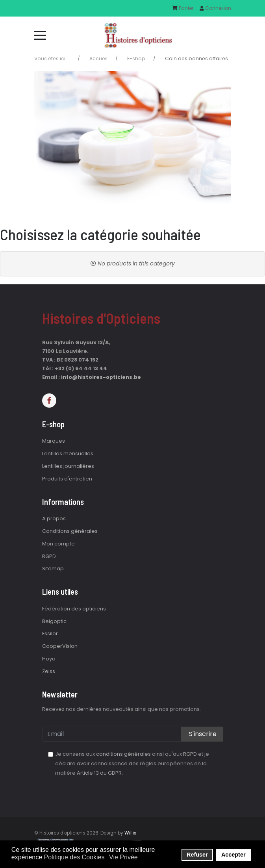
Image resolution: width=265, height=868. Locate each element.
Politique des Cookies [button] (74, 857)
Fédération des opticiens (74, 609)
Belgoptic (54, 621)
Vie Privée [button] (123, 857)
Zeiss (49, 671)
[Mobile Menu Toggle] (40, 35)
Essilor (50, 633)
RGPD (49, 556)
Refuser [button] (197, 855)
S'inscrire (202, 734)
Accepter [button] (233, 855)
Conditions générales (70, 531)
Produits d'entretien (67, 479)
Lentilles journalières (68, 466)
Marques (54, 441)
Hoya (49, 659)
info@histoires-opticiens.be (101, 377)
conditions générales (123, 754)
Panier (183, 8)
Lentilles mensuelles (68, 453)
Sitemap (53, 568)
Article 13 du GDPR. (100, 773)
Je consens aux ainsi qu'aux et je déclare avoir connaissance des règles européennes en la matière (132, 763)
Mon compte (58, 544)
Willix (130, 833)
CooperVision (60, 646)
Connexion (215, 8)
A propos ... (56, 518)
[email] (133, 734)
